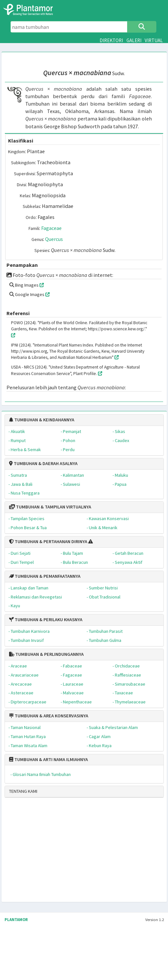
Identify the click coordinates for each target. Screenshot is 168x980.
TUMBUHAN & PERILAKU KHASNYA (46, 620)
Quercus (54, 239)
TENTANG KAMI (23, 791)
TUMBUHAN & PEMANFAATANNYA (45, 576)
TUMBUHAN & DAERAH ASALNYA (43, 463)
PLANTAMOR (16, 920)
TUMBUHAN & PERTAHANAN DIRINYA (48, 541)
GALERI (134, 40)
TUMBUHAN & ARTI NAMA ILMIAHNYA (48, 759)
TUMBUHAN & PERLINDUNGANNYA (46, 654)
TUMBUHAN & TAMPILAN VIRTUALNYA (50, 507)
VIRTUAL (154, 40)
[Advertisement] (61, 852)
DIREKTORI (111, 40)
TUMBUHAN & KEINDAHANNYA (42, 420)
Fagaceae (51, 228)
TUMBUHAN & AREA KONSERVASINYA (49, 716)
